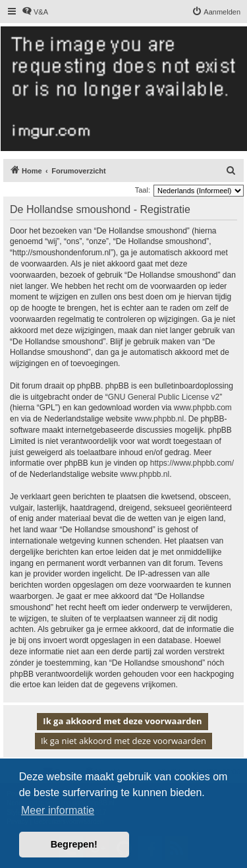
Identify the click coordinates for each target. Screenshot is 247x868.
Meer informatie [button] (58, 810)
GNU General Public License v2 (164, 397)
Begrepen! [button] (74, 844)
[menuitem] (35, 12)
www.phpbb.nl (159, 419)
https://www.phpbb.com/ (192, 463)
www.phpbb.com (203, 408)
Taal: (143, 190)
